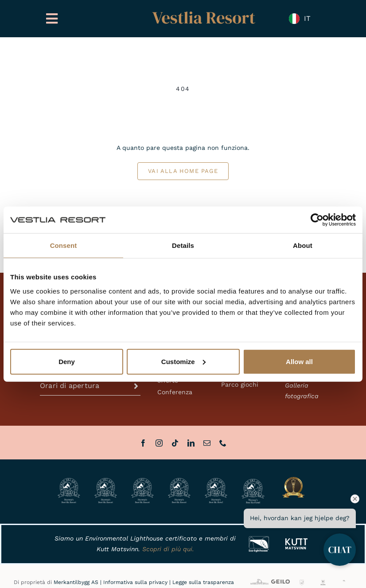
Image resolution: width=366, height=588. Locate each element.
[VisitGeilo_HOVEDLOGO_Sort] (280, 583)
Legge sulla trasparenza (203, 582)
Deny (67, 361)
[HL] (344, 583)
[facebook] (143, 443)
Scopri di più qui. (168, 549)
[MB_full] (259, 580)
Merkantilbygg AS (76, 582)
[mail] (207, 443)
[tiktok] (175, 443)
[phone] (223, 443)
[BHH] (323, 582)
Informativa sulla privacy (135, 582)
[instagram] (159, 443)
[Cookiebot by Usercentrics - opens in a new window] (317, 220)
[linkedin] (191, 443)
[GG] (302, 582)
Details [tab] (183, 245)
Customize (183, 361)
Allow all (299, 361)
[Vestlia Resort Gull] (204, 12)
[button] (90, 386)
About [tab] (303, 245)
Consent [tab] (64, 245)
